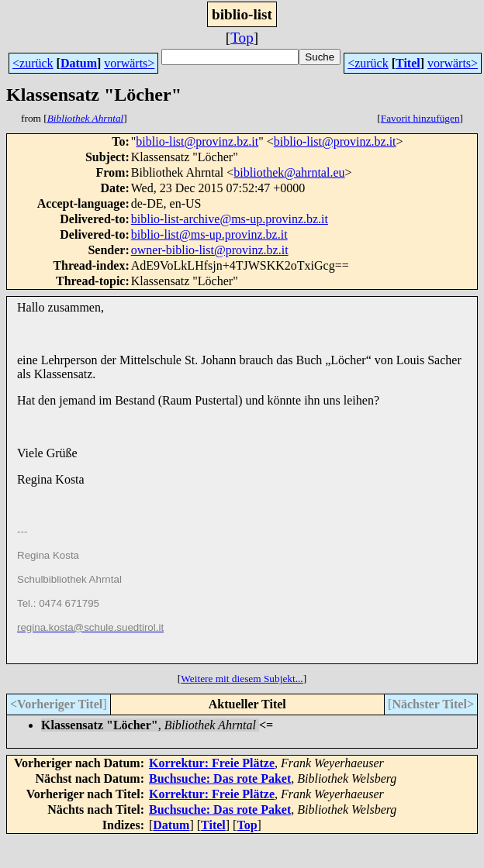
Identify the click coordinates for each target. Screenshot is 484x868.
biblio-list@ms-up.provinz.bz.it (209, 234)
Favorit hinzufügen (420, 118)
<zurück (33, 63)
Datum (79, 63)
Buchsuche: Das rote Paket (220, 778)
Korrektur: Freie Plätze (212, 763)
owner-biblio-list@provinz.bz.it (210, 250)
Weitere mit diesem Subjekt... (242, 679)
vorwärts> (129, 63)
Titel (408, 63)
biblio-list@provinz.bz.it (197, 141)
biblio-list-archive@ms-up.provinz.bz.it (230, 219)
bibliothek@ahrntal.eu (289, 172)
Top (242, 38)
